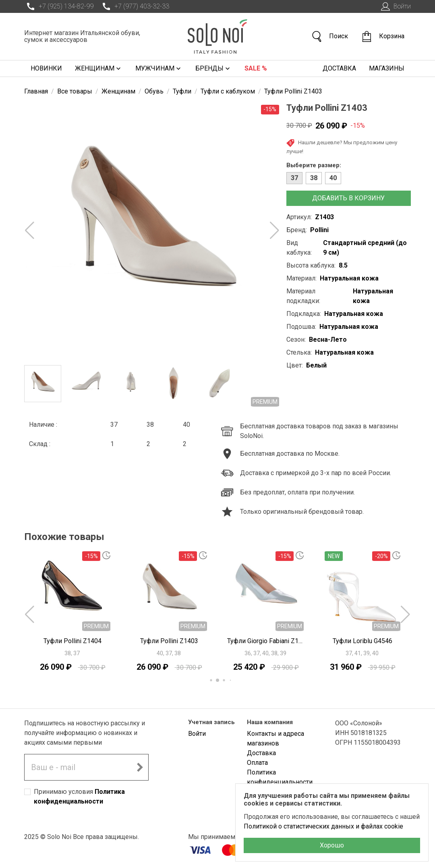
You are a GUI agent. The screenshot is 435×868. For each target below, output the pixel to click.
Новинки (46, 68)
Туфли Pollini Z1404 (72, 641)
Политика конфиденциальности (280, 777)
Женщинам (99, 69)
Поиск (329, 36)
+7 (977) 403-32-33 (135, 6)
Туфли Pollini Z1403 (169, 641)
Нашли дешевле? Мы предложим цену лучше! (342, 147)
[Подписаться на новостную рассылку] (140, 767)
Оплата (257, 763)
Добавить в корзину (348, 198)
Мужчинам (159, 69)
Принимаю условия (79, 796)
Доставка (339, 68)
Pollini (319, 230)
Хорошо (332, 845)
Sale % (256, 68)
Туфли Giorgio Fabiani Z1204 (266, 641)
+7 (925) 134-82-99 (59, 6)
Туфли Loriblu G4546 (362, 641)
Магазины (387, 68)
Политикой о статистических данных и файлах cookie (323, 826)
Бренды (213, 69)
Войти (395, 6)
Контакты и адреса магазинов (275, 738)
